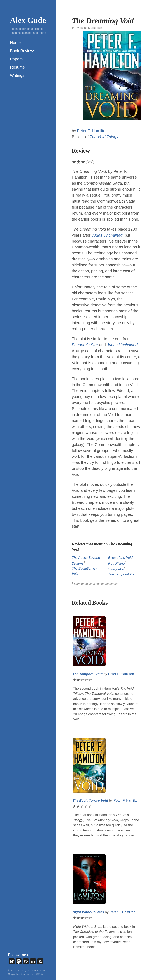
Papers (16, 59)
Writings (17, 75)
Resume (17, 67)
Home (15, 43)
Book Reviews (23, 51)
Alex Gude (28, 20)
